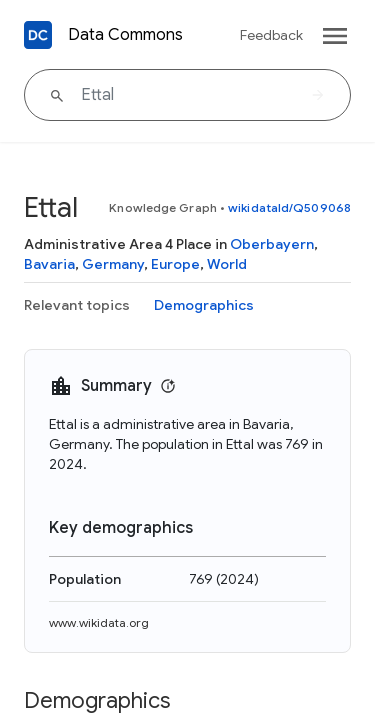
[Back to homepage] (38, 35)
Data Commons (125, 35)
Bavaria (49, 264)
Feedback (271, 35)
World (227, 264)
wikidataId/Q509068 (289, 207)
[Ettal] (187, 95)
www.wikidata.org (99, 622)
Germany (113, 264)
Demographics (204, 305)
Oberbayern (272, 244)
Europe (175, 264)
